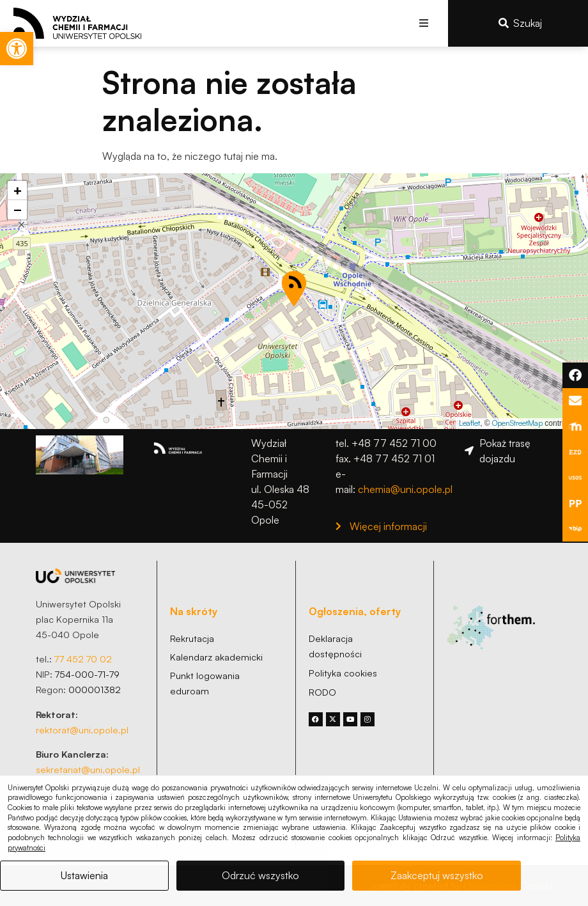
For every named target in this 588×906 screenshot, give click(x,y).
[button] (424, 23)
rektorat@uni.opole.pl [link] (82, 730)
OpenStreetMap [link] (517, 423)
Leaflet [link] (469, 423)
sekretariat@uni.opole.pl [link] (88, 769)
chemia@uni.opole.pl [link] (405, 489)
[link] (17, 49)
